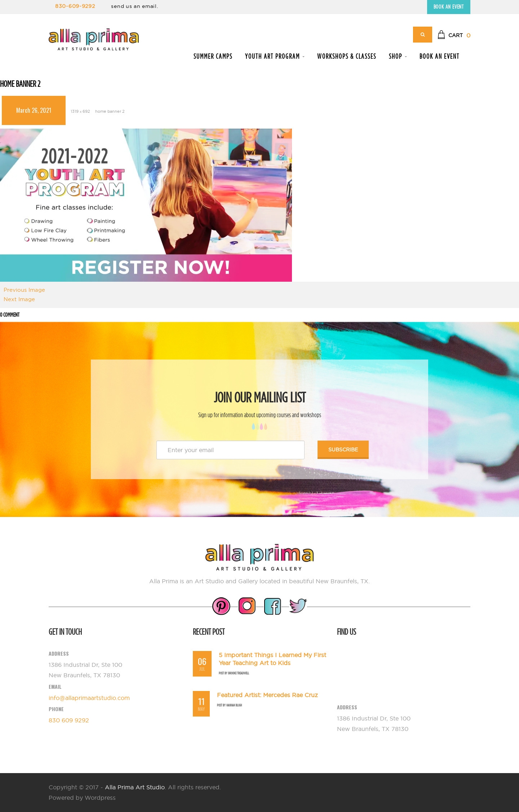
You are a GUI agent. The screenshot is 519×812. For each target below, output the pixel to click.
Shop (398, 56)
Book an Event (449, 7)
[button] (454, 35)
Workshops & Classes (347, 56)
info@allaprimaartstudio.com (89, 698)
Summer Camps (213, 56)
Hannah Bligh (234, 705)
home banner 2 (110, 111)
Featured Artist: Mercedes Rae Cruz (267, 695)
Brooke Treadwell (239, 673)
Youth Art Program (275, 56)
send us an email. (134, 6)
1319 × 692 (80, 111)
